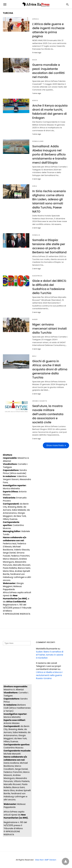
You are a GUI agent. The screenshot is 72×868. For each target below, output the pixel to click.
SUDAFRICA (37, 276)
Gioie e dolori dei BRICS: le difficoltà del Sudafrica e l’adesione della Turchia (49, 287)
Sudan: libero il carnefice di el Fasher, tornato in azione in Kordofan (50, 655)
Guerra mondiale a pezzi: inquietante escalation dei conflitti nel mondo (48, 71)
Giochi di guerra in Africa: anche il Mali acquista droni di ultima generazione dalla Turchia (50, 369)
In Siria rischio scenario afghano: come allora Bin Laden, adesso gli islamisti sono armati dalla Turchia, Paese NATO (49, 201)
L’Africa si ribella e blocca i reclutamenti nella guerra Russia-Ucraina (49, 675)
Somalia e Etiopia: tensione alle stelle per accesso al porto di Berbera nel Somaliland (49, 246)
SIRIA (35, 186)
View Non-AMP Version (46, 860)
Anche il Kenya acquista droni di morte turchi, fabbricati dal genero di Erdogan (50, 112)
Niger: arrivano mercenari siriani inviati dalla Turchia (49, 329)
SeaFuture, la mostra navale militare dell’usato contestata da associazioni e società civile (48, 414)
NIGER (35, 319)
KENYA (35, 101)
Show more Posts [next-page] (55, 445)
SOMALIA (36, 235)
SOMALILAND (38, 141)
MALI (34, 356)
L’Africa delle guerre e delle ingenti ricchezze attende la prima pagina (48, 30)
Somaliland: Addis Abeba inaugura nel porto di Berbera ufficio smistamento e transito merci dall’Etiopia (49, 154)
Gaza (35, 60)
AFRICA (35, 19)
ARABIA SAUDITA (40, 401)
